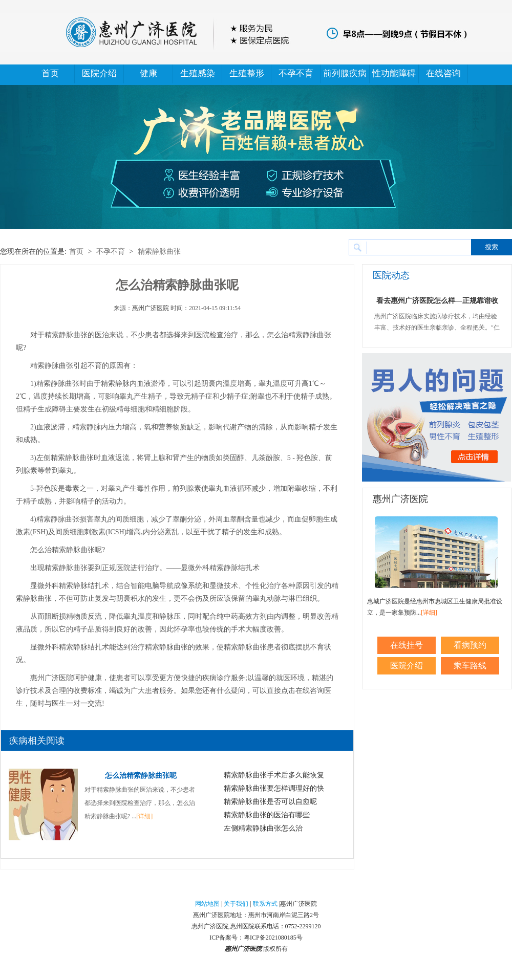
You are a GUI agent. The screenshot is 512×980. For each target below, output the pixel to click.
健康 (148, 73)
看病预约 (470, 645)
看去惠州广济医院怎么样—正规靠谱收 (437, 301)
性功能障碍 (394, 73)
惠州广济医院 (151, 308)
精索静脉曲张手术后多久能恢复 (274, 775)
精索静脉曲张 (159, 252)
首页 (50, 73)
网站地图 (207, 904)
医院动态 (391, 275)
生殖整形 (247, 73)
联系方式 (265, 904)
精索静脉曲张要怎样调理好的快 (274, 788)
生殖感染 (198, 73)
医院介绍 (99, 73)
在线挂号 (407, 645)
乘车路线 (470, 666)
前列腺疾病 (345, 73)
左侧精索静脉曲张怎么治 (263, 828)
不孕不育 (296, 73)
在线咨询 (443, 73)
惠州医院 (242, 926)
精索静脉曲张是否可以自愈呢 (270, 802)
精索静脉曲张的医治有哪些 (267, 815)
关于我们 (236, 904)
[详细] (144, 816)
